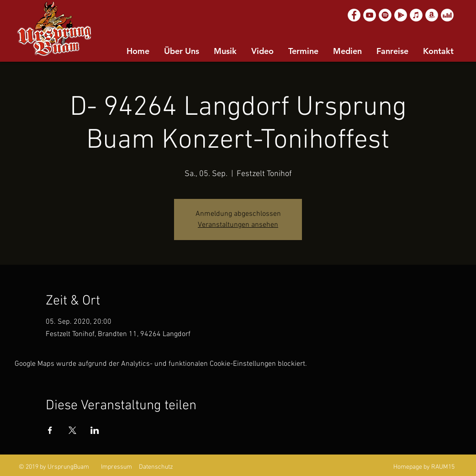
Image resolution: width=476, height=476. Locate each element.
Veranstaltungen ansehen (238, 225)
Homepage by (412, 467)
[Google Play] (401, 15)
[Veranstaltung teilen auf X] (72, 430)
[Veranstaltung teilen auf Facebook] (50, 430)
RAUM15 (443, 467)
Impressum (116, 467)
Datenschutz (156, 467)
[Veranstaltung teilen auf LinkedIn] (95, 430)
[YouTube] (370, 15)
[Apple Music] (416, 15)
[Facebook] (354, 15)
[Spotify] (385, 15)
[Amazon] (432, 15)
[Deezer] (447, 15)
